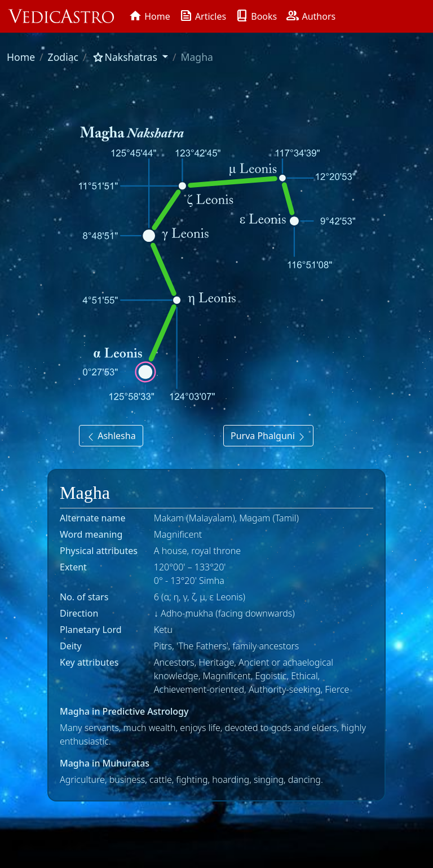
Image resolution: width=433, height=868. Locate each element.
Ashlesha (111, 436)
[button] (130, 57)
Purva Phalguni (268, 436)
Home (21, 57)
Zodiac (63, 57)
